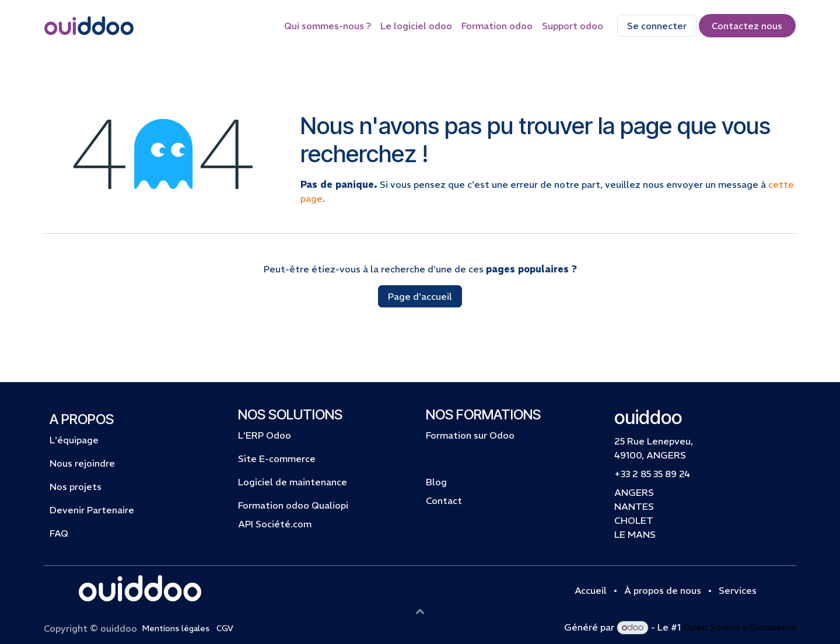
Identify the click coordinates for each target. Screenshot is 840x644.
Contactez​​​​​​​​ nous (747, 26)
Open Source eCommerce (740, 627)
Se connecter (657, 26)
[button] (420, 611)
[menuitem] (328, 26)
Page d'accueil (420, 296)
